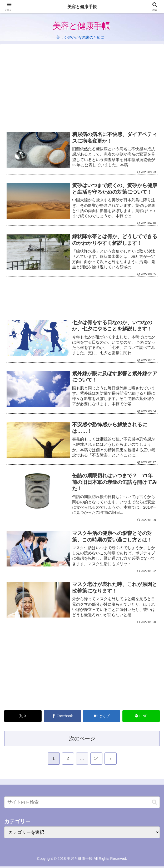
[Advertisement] (82, 89)
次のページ (82, 740)
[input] (82, 804)
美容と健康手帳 (82, 6)
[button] (154, 804)
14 (96, 760)
